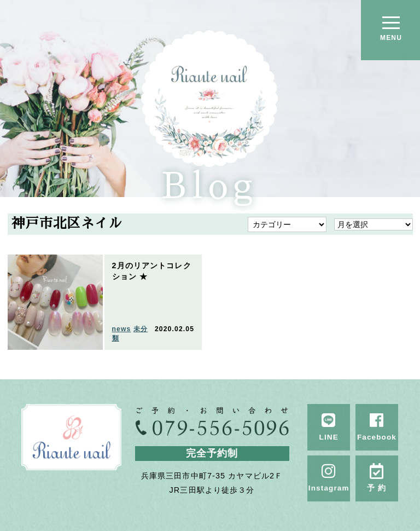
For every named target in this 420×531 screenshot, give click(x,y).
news (122, 329)
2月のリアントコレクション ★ (152, 271)
